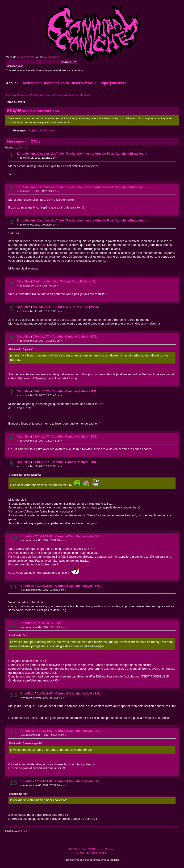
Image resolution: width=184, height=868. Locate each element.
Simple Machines (106, 849)
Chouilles (24, 281)
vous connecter (26, 57)
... (24, 148)
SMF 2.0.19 (74, 849)
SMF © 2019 (89, 849)
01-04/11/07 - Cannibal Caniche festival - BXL (65, 336)
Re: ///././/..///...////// (49, 623)
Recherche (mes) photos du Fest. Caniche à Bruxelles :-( (107, 154)
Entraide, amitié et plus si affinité (40, 154)
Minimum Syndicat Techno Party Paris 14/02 (64, 281)
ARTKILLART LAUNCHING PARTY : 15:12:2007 (66, 307)
